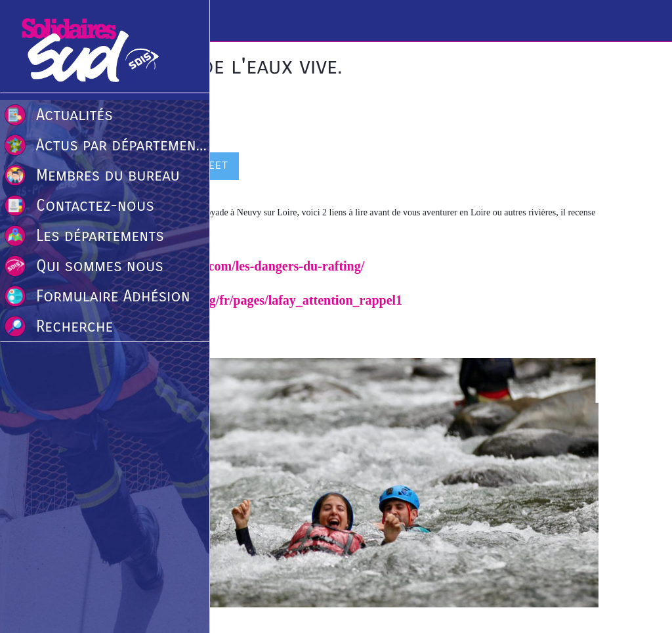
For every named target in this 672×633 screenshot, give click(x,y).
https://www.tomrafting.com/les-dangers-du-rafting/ (219, 266)
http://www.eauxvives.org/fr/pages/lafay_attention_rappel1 (238, 300)
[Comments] (583, 167)
